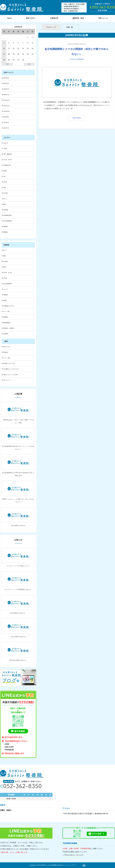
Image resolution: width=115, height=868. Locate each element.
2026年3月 (6, 84)
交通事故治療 (7, 165)
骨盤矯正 (6, 232)
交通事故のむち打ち (9, 306)
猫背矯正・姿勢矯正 (9, 328)
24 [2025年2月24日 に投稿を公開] (4, 60)
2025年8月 (6, 122)
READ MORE (77, 118)
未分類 (72, 59)
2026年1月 (6, 95)
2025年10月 (6, 111)
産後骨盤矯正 (7, 323)
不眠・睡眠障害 (7, 154)
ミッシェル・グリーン (70, 865)
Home (9, 18)
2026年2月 (6, 89)
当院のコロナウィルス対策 (10, 375)
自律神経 (6, 210)
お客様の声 (54, 18)
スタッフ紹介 (7, 358)
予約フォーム (7, 380)
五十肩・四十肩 (7, 160)
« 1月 (7, 64)
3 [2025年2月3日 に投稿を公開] (4, 43)
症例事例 (6, 334)
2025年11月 (6, 106)
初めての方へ (31, 18)
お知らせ (6, 143)
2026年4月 (6, 78)
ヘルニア (6, 289)
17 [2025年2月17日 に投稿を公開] (4, 54)
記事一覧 (70, 27)
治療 (4, 188)
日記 (4, 176)
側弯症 (5, 171)
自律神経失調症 (7, 215)
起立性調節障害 (79, 59)
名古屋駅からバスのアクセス (11, 369)
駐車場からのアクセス (9, 363)
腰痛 (4, 204)
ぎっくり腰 (6, 312)
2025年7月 (6, 128)
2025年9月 (6, 117)
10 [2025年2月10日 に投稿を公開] (4, 49)
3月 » (29, 64)
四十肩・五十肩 (7, 273)
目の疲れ (6, 193)
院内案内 (6, 352)
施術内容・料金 (78, 18)
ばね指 (5, 149)
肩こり (5, 199)
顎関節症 (6, 227)
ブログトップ (51, 27)
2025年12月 (6, 100)
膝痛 (4, 267)
